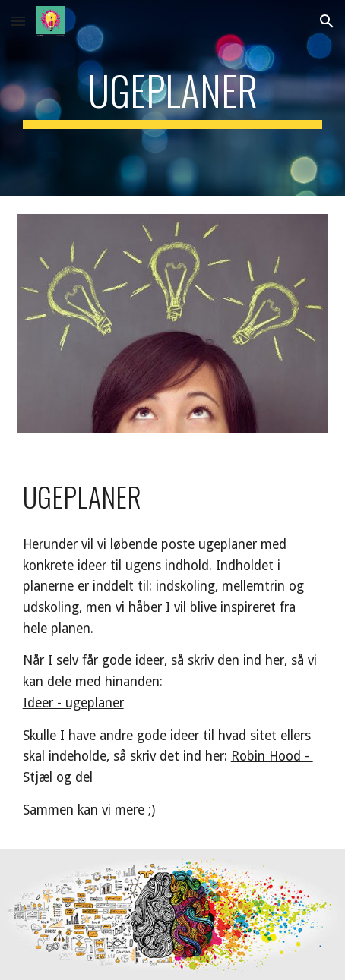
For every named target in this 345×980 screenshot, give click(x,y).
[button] (18, 21)
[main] (173, 98)
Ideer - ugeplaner (73, 703)
